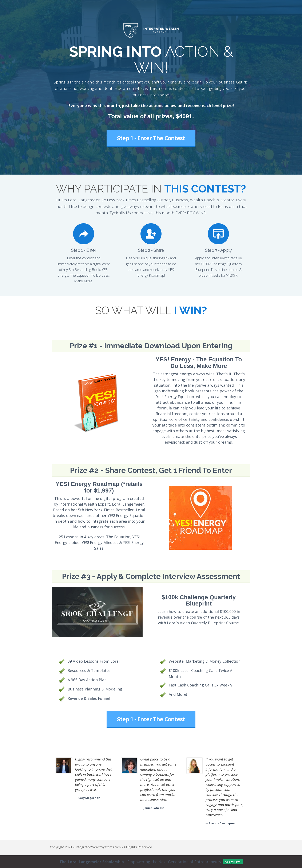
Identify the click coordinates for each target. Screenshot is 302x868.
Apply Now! (233, 862)
